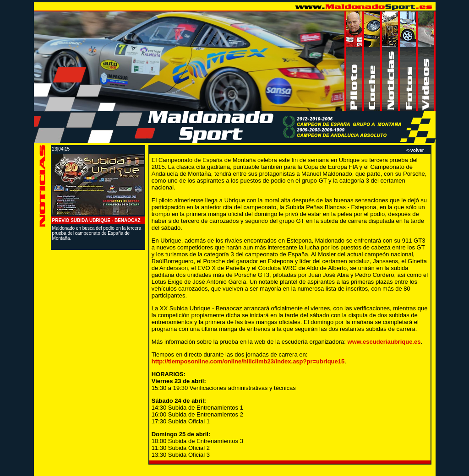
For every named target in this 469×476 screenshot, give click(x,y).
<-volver (415, 150)
